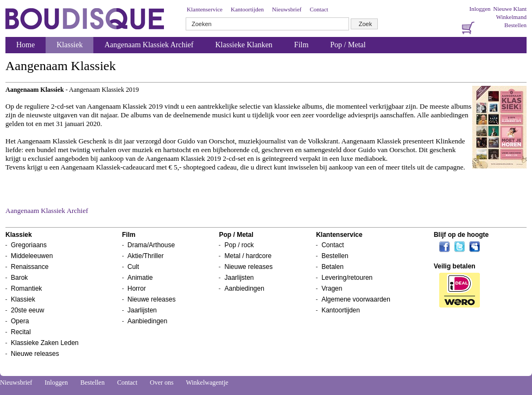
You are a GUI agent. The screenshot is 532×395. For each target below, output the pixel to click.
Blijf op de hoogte (461, 235)
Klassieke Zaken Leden (45, 343)
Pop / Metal (348, 45)
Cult (133, 267)
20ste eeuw (27, 310)
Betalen (332, 267)
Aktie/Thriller (146, 256)
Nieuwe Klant (510, 9)
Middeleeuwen (32, 256)
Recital (21, 332)
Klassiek (69, 45)
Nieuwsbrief (287, 9)
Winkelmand (511, 17)
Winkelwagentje (207, 383)
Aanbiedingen (147, 321)
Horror (137, 289)
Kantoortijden (247, 9)
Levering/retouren (347, 278)
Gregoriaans (29, 245)
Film (301, 45)
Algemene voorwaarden (356, 299)
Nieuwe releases (35, 354)
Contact (319, 9)
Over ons (162, 383)
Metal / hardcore (248, 256)
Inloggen (480, 9)
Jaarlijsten (142, 310)
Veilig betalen (455, 266)
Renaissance (30, 267)
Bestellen (515, 25)
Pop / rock (239, 245)
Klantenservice (205, 9)
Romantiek (26, 289)
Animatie (140, 278)
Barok (19, 278)
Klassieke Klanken (244, 45)
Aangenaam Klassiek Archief (149, 45)
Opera (20, 321)
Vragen (332, 289)
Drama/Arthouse (151, 245)
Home (26, 45)
